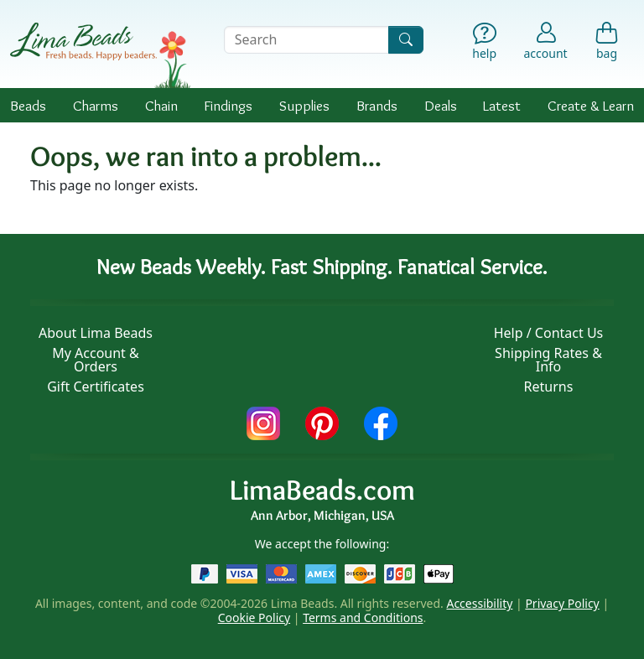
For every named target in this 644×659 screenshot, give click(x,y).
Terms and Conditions (363, 617)
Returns (549, 387)
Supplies (304, 105)
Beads (28, 105)
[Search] (406, 40)
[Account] (546, 40)
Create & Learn (591, 105)
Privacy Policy (562, 603)
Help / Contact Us (549, 333)
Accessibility (479, 603)
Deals (441, 105)
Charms (96, 105)
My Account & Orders (96, 360)
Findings (228, 105)
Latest (502, 105)
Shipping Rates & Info (548, 360)
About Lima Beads (96, 333)
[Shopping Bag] (607, 43)
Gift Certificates (96, 387)
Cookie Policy (254, 617)
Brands (377, 105)
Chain (161, 105)
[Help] (484, 43)
